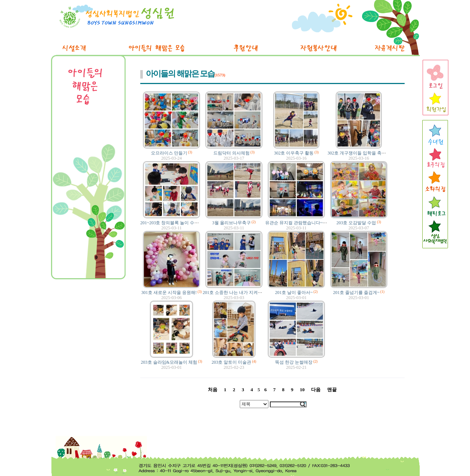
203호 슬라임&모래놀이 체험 (169, 362)
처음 (213, 390)
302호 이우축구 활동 (294, 153)
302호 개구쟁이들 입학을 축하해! (360, 153)
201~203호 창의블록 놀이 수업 (170, 223)
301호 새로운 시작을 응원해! (169, 292)
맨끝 (332, 390)
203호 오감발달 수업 (356, 223)
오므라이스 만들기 (169, 153)
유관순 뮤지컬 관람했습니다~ (294, 223)
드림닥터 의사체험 (232, 153)
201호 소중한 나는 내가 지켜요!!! (235, 292)
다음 (316, 390)
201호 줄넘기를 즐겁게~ (356, 292)
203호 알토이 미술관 (231, 362)
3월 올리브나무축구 (232, 223)
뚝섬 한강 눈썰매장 (294, 362)
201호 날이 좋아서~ (294, 292)
